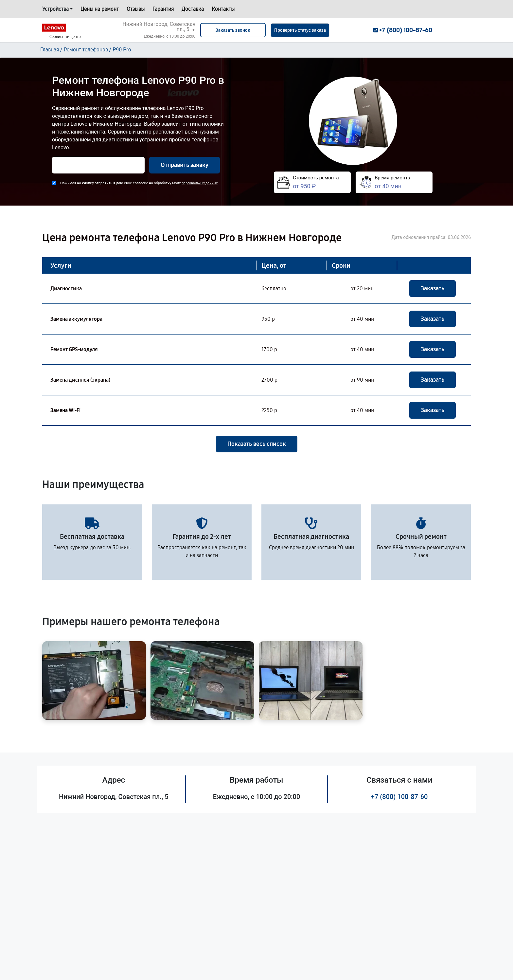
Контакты (223, 9)
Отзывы (136, 9)
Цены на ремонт (100, 9)
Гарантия (163, 9)
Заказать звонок (233, 30)
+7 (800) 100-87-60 (399, 797)
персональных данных (200, 183)
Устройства (55, 9)
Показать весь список (257, 444)
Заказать (433, 288)
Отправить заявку (185, 165)
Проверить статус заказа (300, 30)
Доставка (193, 9)
